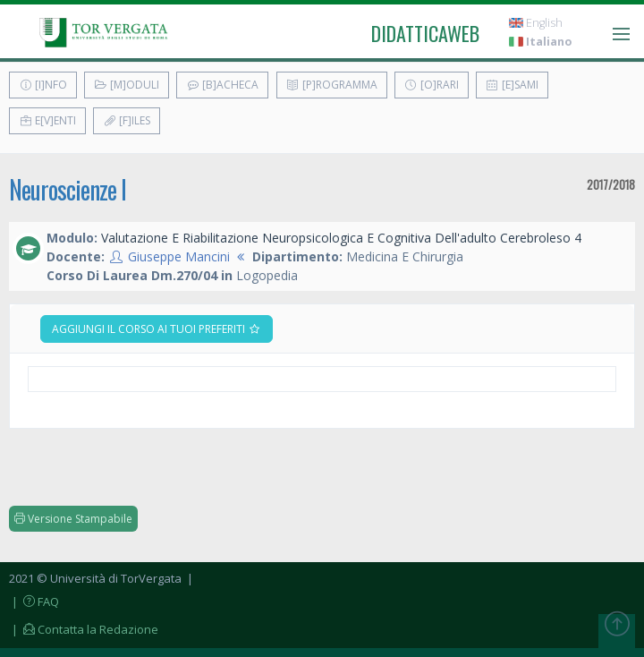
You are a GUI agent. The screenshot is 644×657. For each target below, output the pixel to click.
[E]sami (512, 85)
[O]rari (432, 85)
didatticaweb (425, 33)
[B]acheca (222, 85)
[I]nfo (43, 85)
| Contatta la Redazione (84, 629)
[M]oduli (127, 85)
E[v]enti (47, 120)
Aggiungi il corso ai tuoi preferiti (157, 329)
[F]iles (127, 120)
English (536, 23)
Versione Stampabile (73, 519)
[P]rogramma (332, 85)
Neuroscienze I (68, 189)
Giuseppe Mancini (179, 256)
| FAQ (34, 602)
